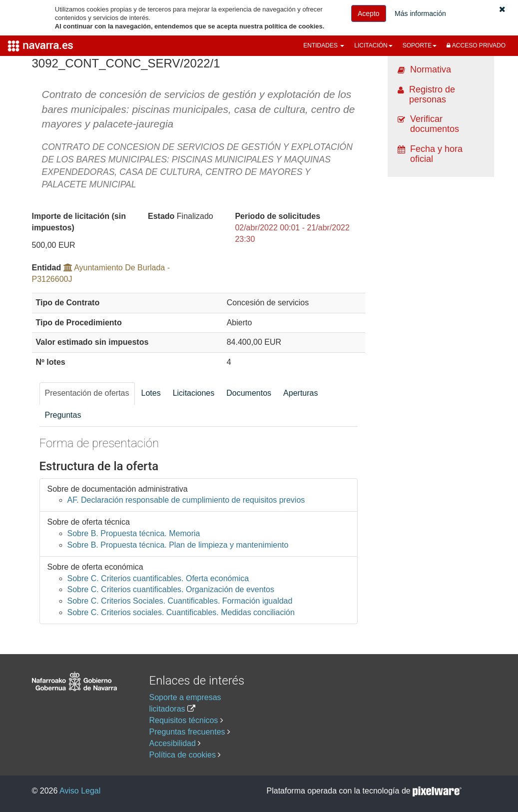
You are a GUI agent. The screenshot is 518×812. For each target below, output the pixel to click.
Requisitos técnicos (184, 720)
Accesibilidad (173, 743)
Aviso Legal (80, 791)
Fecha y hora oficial (436, 154)
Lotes (151, 393)
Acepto (369, 13)
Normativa (431, 69)
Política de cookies (183, 755)
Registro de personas (432, 94)
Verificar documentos (435, 124)
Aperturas (300, 393)
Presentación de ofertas (87, 393)
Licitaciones (194, 393)
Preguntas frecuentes (187, 732)
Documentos (249, 393)
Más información (420, 13)
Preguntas (63, 415)
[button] (502, 9)
